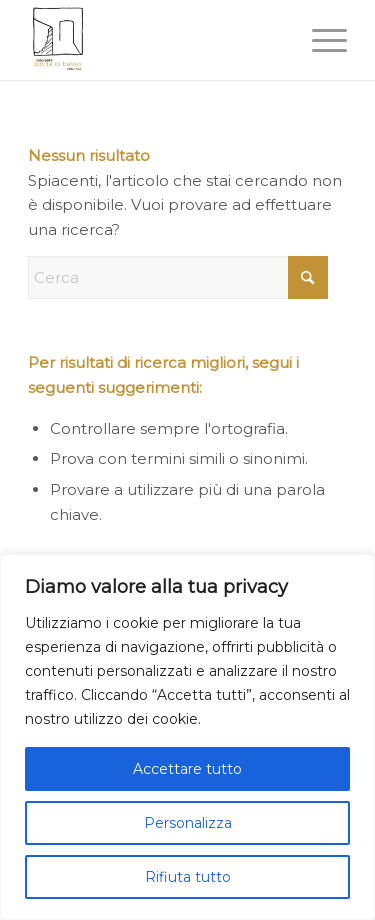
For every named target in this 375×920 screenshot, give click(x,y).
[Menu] (319, 40)
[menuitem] (319, 40)
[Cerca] (178, 277)
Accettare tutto (187, 769)
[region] (187, 737)
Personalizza (188, 823)
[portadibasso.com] (155, 40)
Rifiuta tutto (188, 877)
